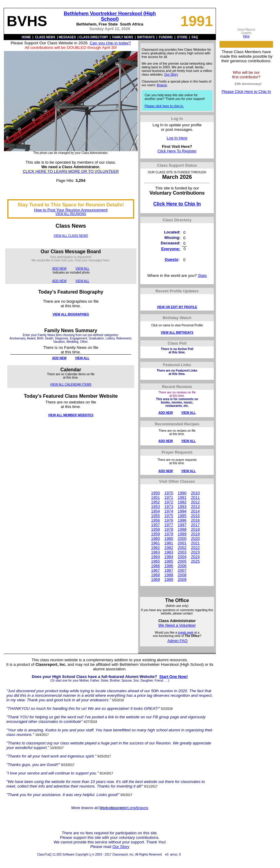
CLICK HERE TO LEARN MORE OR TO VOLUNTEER (71, 171)
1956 (155, 520)
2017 (195, 525)
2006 (182, 566)
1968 (155, 575)
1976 (169, 520)
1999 (182, 534)
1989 (169, 579)
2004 (182, 557)
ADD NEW (59, 269)
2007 (182, 570)
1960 (155, 538)
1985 (169, 561)
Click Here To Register (177, 151)
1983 (169, 552)
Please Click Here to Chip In (246, 92)
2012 (195, 502)
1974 (169, 511)
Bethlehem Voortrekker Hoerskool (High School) (110, 16)
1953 (155, 507)
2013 (195, 507)
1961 (155, 543)
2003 (182, 552)
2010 (195, 493)
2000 (182, 538)
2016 (195, 520)
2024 (195, 557)
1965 (155, 561)
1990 (182, 493)
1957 (155, 525)
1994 (182, 511)
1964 (155, 557)
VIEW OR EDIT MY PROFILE (177, 307)
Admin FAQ (177, 641)
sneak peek (186, 633)
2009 (182, 579)
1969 (155, 579)
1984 (169, 557)
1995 (182, 516)
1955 (155, 516)
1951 (155, 497)
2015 (195, 516)
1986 (169, 566)
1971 (169, 497)
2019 (195, 534)
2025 (195, 561)
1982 (169, 548)
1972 (169, 502)
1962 (155, 548)
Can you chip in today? (110, 43)
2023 (195, 552)
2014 (195, 511)
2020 (195, 538)
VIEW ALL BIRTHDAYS (177, 333)
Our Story (171, 74)
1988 (169, 575)
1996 (182, 520)
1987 (169, 570)
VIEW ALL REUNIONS (71, 214)
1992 (182, 502)
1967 (155, 570)
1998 (182, 529)
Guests (171, 259)
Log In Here (177, 138)
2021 (195, 543)
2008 (182, 575)
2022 (195, 548)
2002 (182, 548)
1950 (155, 493)
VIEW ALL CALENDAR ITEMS (71, 385)
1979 (169, 534)
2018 (195, 529)
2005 (182, 561)
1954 (155, 511)
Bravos (162, 85)
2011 (195, 497)
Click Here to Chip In (177, 204)
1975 (169, 516)
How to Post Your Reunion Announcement (71, 210)
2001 (182, 543)
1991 (182, 497)
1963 (155, 552)
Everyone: (171, 249)
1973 (169, 507)
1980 (169, 538)
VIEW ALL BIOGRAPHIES (71, 314)
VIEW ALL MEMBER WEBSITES (71, 415)
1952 (155, 502)
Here (246, 36)
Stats (202, 276)
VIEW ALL (83, 269)
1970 (169, 493)
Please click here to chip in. (164, 106)
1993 (182, 507)
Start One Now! (173, 677)
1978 (169, 529)
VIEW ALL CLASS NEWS (71, 236)
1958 (155, 529)
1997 (182, 525)
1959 (155, 534)
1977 (169, 525)
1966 (155, 566)
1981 (169, 543)
